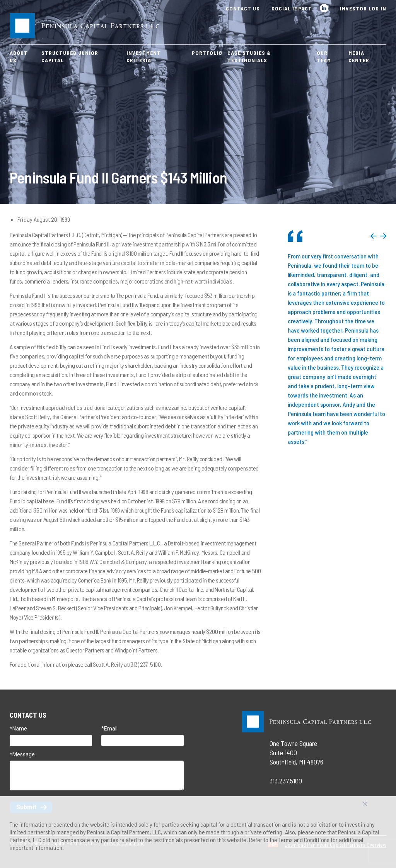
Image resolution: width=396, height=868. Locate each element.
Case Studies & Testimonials (249, 56)
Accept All (373, 807)
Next (383, 236)
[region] (198, 832)
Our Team (324, 56)
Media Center (359, 56)
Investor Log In (363, 8)
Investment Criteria (144, 56)
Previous (374, 236)
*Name (18, 729)
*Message (22, 754)
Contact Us (243, 8)
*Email (109, 729)
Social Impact (292, 8)
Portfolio (207, 53)
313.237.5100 (286, 781)
